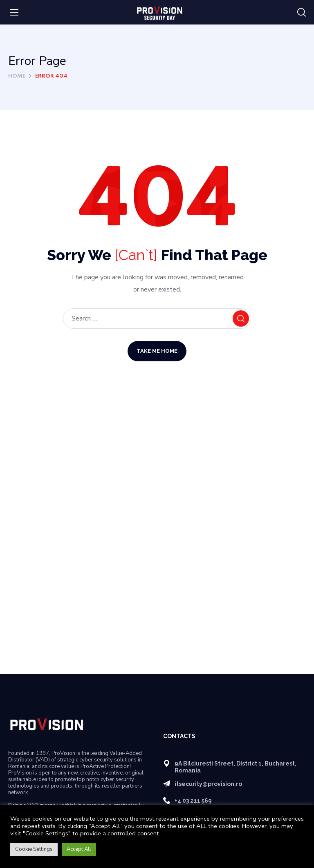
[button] (302, 13)
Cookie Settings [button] (34, 849)
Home (17, 76)
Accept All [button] (79, 849)
